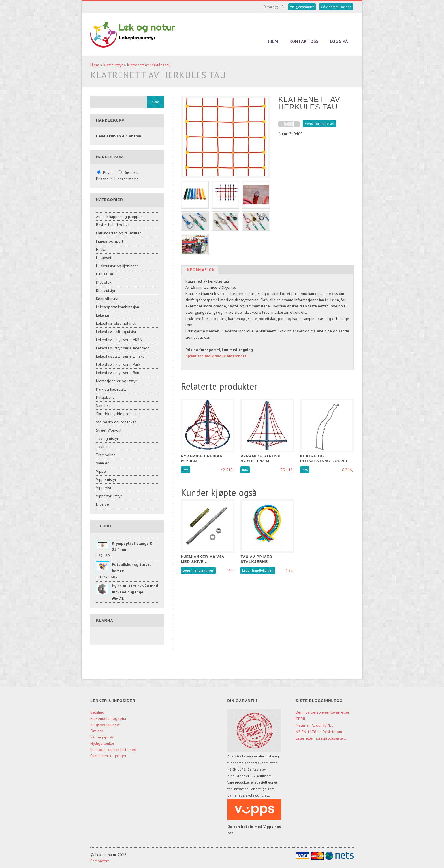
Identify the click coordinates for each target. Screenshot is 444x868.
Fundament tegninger (109, 756)
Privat (106, 173)
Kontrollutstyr (107, 299)
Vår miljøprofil (102, 737)
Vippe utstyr (106, 479)
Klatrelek (104, 282)
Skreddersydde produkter (118, 414)
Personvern (100, 861)
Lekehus (103, 315)
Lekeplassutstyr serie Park (118, 364)
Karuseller (105, 274)
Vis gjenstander (302, 7)
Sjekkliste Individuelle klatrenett (216, 356)
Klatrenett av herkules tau (149, 65)
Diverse (103, 504)
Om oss (97, 731)
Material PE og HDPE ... (315, 725)
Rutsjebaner (106, 397)
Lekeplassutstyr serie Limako (120, 356)
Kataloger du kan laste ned (113, 750)
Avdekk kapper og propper (119, 217)
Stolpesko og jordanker (116, 422)
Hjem (273, 41)
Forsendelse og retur (108, 718)
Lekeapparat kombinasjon (118, 307)
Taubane (103, 447)
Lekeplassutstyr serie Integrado (123, 348)
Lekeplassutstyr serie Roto (118, 373)
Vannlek (103, 463)
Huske (101, 249)
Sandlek (103, 406)
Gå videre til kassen (336, 7)
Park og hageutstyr (112, 389)
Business (128, 173)
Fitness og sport (110, 241)
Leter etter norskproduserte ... (321, 738)
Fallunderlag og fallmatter (119, 233)
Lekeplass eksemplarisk (116, 323)
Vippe (101, 471)
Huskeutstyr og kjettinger (117, 266)
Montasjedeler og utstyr (116, 381)
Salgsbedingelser (105, 725)
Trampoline (106, 455)
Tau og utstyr (107, 438)
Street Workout (109, 430)
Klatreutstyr (113, 65)
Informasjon (200, 270)
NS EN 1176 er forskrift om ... (321, 732)
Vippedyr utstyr (109, 496)
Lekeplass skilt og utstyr (116, 332)
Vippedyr (104, 488)
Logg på (339, 41)
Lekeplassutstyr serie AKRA (119, 340)
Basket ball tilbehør (113, 225)
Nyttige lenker (102, 743)
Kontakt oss (304, 41)
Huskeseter (105, 258)
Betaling (97, 712)
